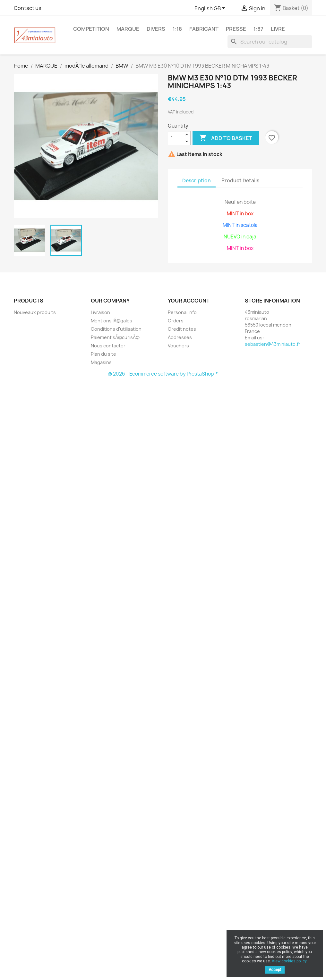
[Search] (270, 42)
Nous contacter (108, 346)
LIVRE (278, 29)
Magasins (101, 362)
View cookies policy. (290, 961)
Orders (176, 321)
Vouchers (178, 346)
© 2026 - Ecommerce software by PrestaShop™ (163, 374)
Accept (275, 970)
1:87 (258, 29)
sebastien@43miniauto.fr (273, 344)
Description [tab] (197, 181)
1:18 (177, 29)
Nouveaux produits (35, 312)
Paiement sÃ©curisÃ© (115, 337)
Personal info (182, 312)
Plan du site (103, 354)
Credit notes (182, 329)
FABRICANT (204, 29)
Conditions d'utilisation (116, 329)
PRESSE (236, 29)
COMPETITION (91, 29)
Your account (189, 301)
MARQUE (128, 29)
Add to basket (226, 138)
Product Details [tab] (240, 181)
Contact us (28, 8)
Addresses (180, 337)
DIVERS (156, 29)
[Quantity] (176, 138)
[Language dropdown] (211, 9)
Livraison (100, 312)
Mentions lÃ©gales (112, 321)
